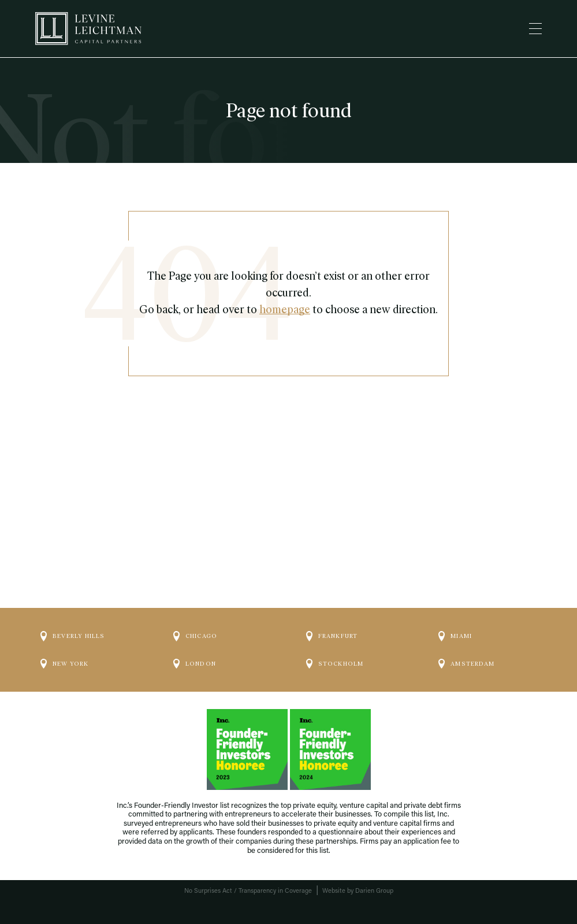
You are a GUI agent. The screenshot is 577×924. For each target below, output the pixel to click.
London (195, 664)
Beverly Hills (73, 636)
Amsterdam (466, 664)
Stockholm (335, 664)
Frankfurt (332, 636)
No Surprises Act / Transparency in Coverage (248, 891)
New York (65, 664)
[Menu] (535, 29)
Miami (455, 636)
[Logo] (88, 29)
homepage (285, 309)
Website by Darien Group (358, 891)
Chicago (195, 636)
